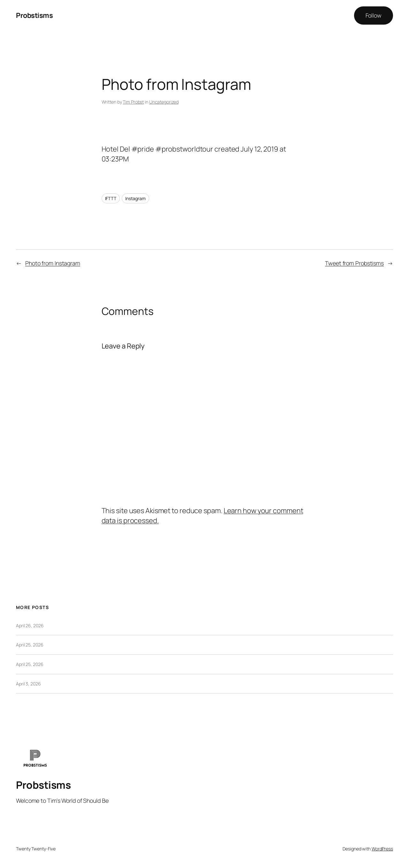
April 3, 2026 (28, 684)
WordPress (382, 849)
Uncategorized (164, 102)
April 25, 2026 (30, 645)
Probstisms (34, 15)
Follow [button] (374, 15)
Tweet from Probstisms (354, 263)
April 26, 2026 (30, 626)
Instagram (135, 198)
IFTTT (111, 198)
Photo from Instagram (53, 263)
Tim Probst (133, 102)
